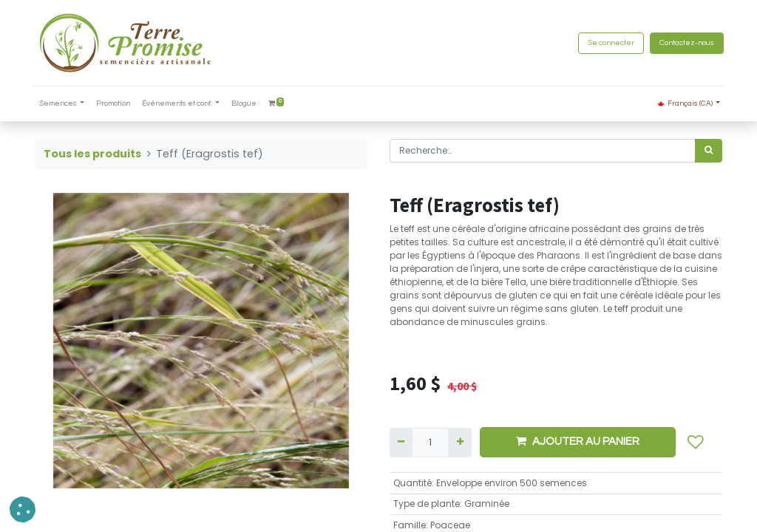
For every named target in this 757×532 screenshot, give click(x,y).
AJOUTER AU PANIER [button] (578, 441)
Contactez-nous (685, 43)
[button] (696, 443)
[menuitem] (115, 104)
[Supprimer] (401, 443)
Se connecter (610, 43)
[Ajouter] (459, 443)
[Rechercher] (709, 151)
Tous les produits (92, 154)
